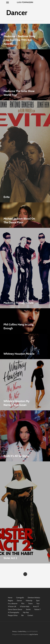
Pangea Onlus (13, 615)
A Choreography (14, 612)
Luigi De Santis (34, 634)
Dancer (19, 601)
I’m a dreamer (13, 603)
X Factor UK (12, 606)
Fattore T (37, 609)
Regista (11, 601)
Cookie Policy (22, 631)
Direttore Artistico (34, 598)
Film (23, 603)
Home (10, 598)
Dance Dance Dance (15, 609)
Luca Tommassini (25, 2)
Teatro (30, 603)
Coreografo (20, 598)
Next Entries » (25, 574)
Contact (30, 615)
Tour (38, 603)
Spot (38, 601)
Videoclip (29, 601)
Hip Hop (26, 612)
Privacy (15, 631)
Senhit (28, 609)
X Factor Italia (25, 606)
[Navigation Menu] (8, 2)
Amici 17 (36, 606)
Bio (22, 615)
